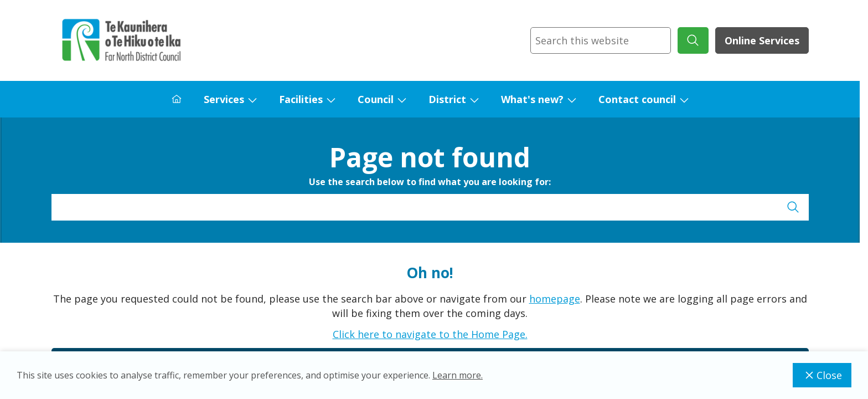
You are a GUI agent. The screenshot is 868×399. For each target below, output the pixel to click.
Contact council (637, 99)
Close (822, 375)
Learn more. (458, 375)
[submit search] (693, 40)
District (447, 99)
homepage (555, 299)
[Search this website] (601, 40)
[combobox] (601, 40)
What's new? (532, 99)
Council (376, 99)
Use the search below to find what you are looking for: (430, 182)
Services (224, 99)
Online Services (762, 40)
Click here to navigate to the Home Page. (430, 334)
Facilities (301, 99)
